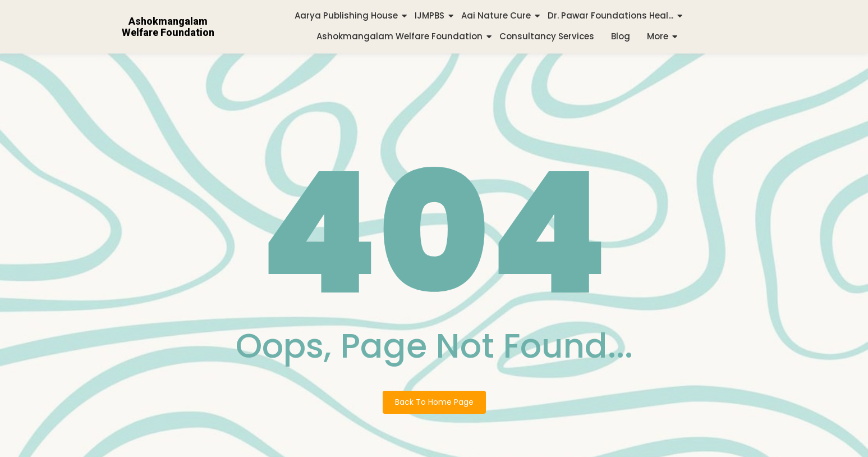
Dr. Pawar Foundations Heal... (610, 15)
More (658, 36)
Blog (621, 36)
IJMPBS (430, 15)
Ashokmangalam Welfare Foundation (399, 36)
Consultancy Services (547, 36)
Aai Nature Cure (496, 15)
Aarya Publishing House (346, 15)
